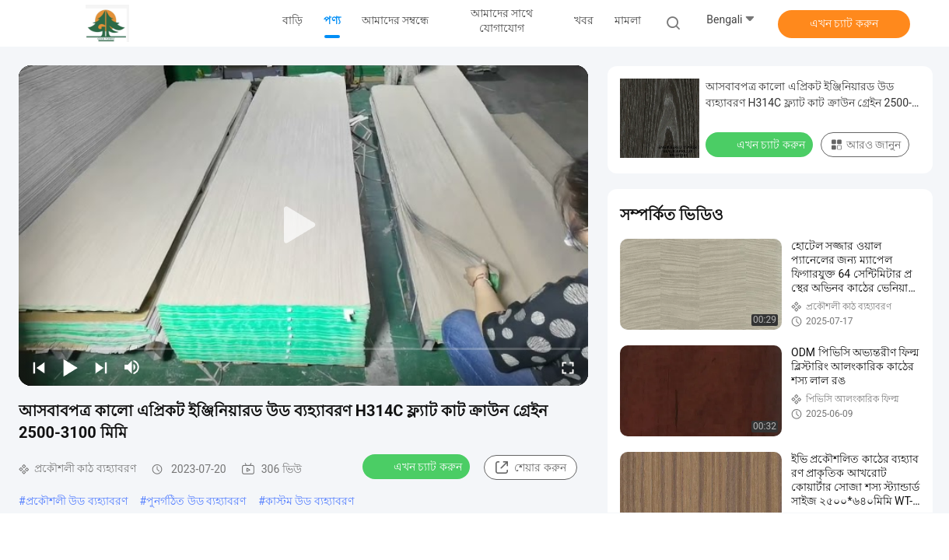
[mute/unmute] (132, 367)
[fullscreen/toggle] (568, 367)
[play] (303, 226)
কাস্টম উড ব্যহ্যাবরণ (310, 501)
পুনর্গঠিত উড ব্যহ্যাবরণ (196, 501)
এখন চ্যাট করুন (844, 23)
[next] (101, 367)
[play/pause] (70, 367)
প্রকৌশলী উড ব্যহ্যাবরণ (77, 501)
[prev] (39, 367)
